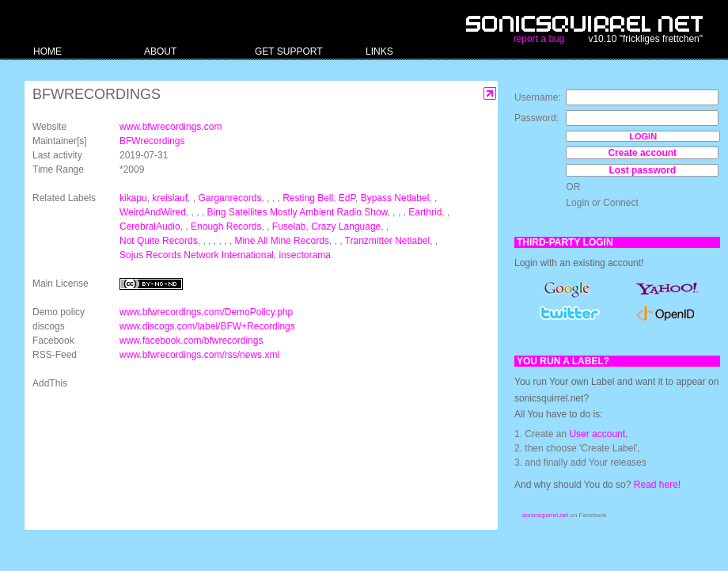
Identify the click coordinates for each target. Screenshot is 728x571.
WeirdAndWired (153, 212)
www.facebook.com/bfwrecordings (191, 341)
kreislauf (170, 198)
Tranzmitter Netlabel (388, 241)
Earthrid (425, 212)
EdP (347, 198)
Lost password (642, 170)
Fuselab (289, 226)
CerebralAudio (150, 226)
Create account (642, 153)
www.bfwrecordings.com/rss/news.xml (199, 355)
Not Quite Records (159, 241)
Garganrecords (229, 198)
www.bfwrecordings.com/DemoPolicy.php (206, 312)
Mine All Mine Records (281, 241)
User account (597, 434)
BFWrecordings (152, 141)
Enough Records (226, 226)
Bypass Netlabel (395, 198)
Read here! (657, 485)
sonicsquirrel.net (545, 515)
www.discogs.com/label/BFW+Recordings (207, 326)
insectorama (304, 255)
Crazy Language (346, 226)
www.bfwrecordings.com (171, 127)
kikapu (133, 198)
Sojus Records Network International (197, 255)
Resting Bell (308, 198)
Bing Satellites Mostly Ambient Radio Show (298, 212)
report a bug (539, 39)
